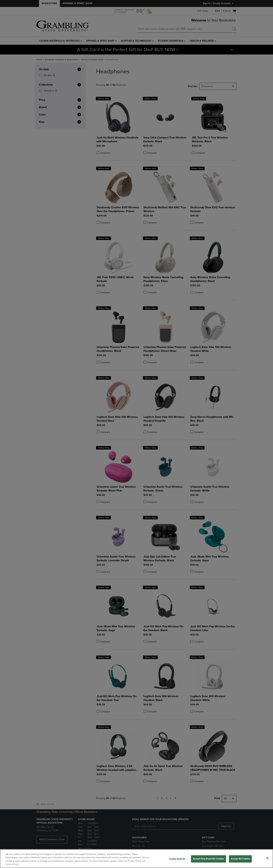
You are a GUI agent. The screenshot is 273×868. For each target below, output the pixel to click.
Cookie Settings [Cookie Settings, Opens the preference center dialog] (177, 859)
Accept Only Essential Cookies (208, 859)
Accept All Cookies (240, 859)
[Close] (267, 858)
